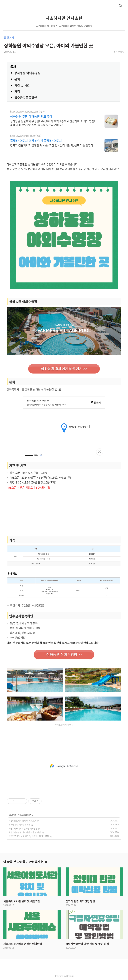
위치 (17, 79)
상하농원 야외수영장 (27, 73)
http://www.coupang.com (24, 111)
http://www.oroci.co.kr (22, 136)
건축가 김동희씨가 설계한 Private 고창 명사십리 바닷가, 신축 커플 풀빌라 (52, 145)
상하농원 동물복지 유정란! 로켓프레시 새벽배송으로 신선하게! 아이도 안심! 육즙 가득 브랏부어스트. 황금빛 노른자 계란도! (53, 123)
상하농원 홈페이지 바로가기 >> (64, 369)
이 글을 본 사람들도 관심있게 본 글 (25, 862)
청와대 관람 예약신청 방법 (19, 825)
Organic (70, 976)
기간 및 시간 (22, 85)
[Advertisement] (64, 513)
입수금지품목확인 (26, 98)
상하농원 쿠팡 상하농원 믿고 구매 (31, 117)
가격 (17, 91)
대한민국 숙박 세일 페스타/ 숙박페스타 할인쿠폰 (29, 836)
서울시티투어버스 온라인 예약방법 (23, 829)
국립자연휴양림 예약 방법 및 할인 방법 (25, 832)
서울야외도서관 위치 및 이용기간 (22, 821)
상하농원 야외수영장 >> (64, 655)
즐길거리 (9, 38)
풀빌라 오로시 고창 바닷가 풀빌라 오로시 (36, 141)
